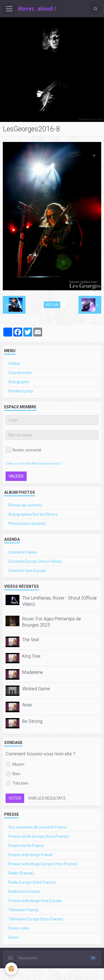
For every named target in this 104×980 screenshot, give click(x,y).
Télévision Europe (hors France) (36, 919)
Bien (13, 774)
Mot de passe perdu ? (47, 464)
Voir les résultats (47, 798)
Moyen (15, 764)
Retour (52, 305)
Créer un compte (17, 464)
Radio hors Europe (24, 891)
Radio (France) (21, 873)
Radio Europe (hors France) (32, 882)
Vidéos (14, 363)
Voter (15, 798)
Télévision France (23, 910)
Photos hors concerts (27, 524)
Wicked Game (36, 689)
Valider (16, 476)
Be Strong (32, 721)
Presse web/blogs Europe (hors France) (43, 864)
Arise (27, 705)
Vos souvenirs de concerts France (38, 827)
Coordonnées (20, 373)
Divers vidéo (19, 928)
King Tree (31, 656)
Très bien (17, 783)
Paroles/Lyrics (21, 391)
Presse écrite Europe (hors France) (39, 836)
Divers (14, 937)
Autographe (19, 382)
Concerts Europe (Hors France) (35, 561)
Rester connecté (23, 450)
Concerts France (23, 552)
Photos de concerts (25, 505)
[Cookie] (11, 969)
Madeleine (33, 672)
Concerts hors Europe (27, 571)
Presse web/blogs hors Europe (35, 901)
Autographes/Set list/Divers (33, 514)
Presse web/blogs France (31, 855)
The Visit (31, 640)
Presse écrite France (26, 846)
